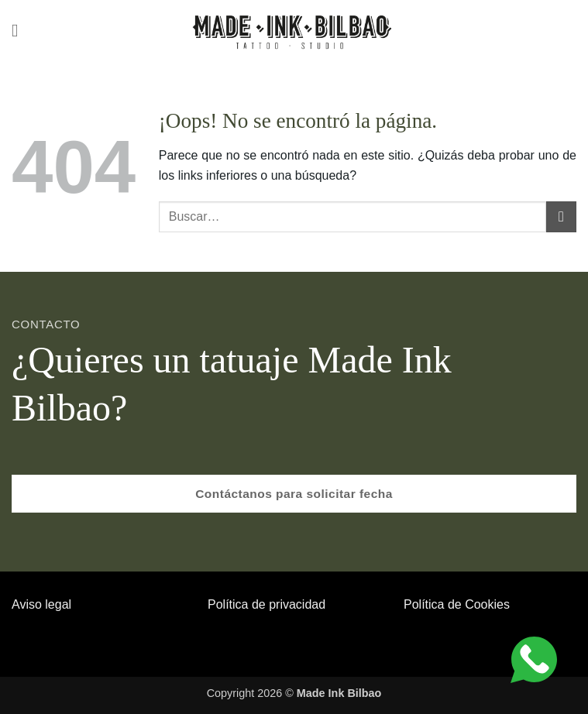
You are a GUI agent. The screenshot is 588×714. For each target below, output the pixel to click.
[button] (21, 31)
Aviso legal (41, 604)
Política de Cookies (457, 604)
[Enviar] (561, 216)
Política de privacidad (266, 604)
